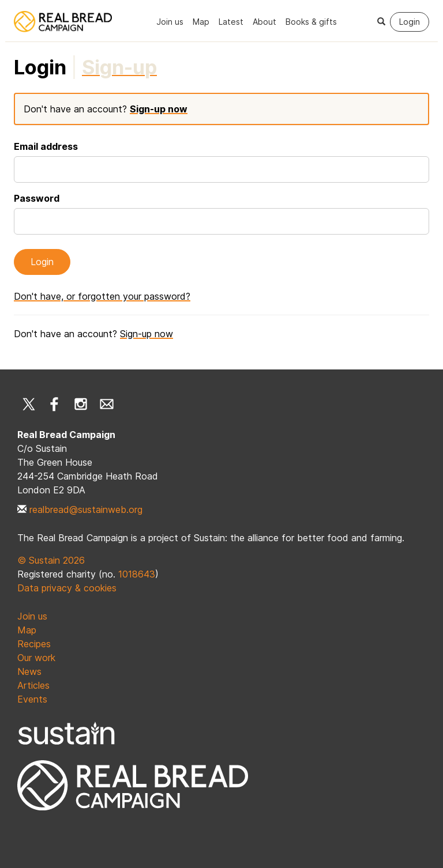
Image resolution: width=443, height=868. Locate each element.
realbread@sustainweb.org (86, 510)
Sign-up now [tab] (159, 109)
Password (37, 198)
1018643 (137, 574)
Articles (33, 685)
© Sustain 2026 (51, 560)
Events (32, 699)
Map (201, 22)
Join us (170, 22)
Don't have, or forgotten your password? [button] (102, 296)
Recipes (34, 644)
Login (410, 22)
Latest (231, 22)
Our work (36, 658)
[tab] (119, 67)
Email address (46, 146)
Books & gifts (311, 22)
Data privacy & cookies (67, 588)
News (29, 671)
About (264, 22)
